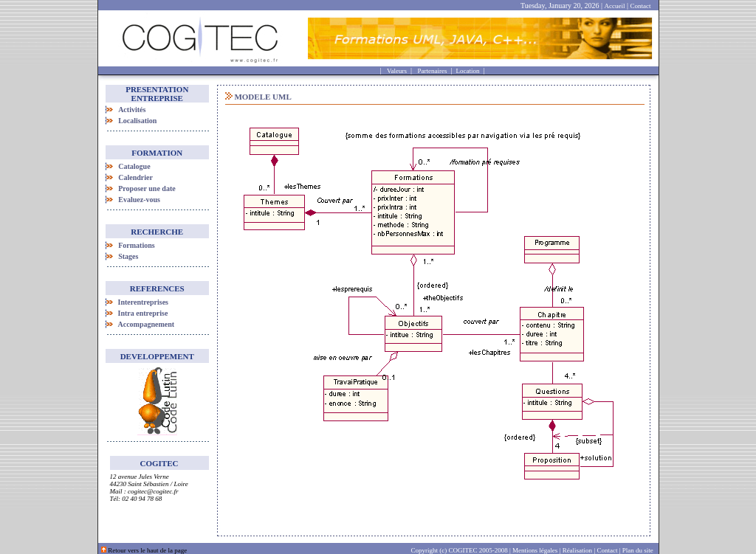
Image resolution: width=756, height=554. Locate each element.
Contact (641, 6)
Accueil (615, 6)
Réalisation (578, 550)
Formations (136, 245)
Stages (128, 256)
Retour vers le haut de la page (147, 550)
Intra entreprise (143, 313)
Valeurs (397, 71)
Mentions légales (535, 550)
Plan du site (640, 550)
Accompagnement (147, 324)
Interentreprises (144, 302)
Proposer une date (147, 188)
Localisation (137, 121)
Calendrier (135, 177)
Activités (132, 110)
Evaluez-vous (139, 200)
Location (467, 71)
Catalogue (134, 166)
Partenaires (432, 71)
